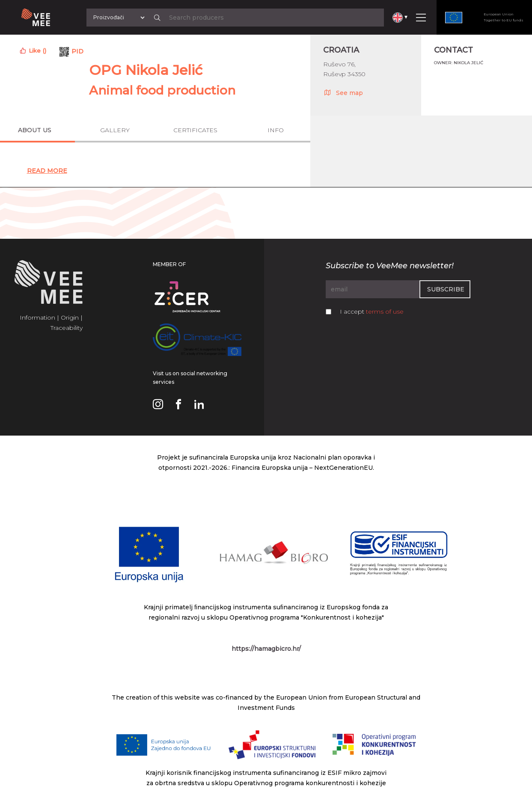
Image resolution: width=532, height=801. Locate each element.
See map (343, 92)
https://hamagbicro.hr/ (266, 649)
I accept (372, 311)
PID (77, 51)
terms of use (385, 311)
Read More (47, 171)
